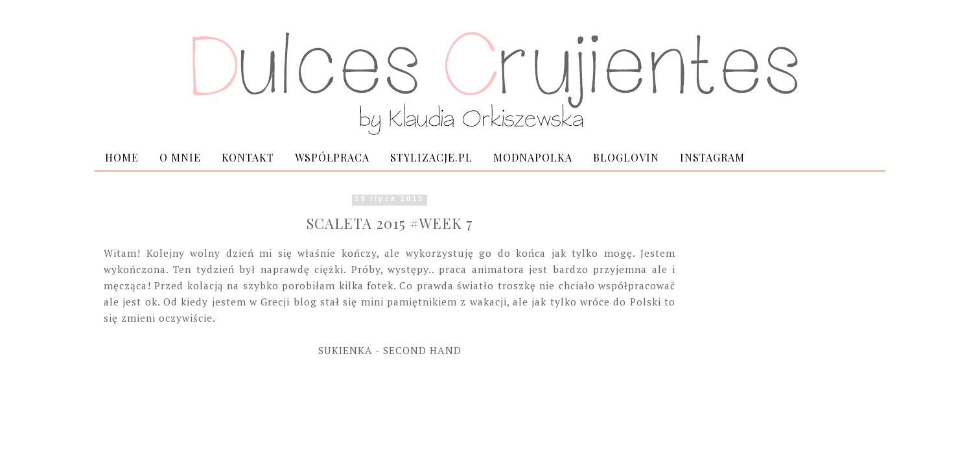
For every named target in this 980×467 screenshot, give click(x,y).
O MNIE (180, 157)
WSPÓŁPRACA (332, 157)
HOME (122, 157)
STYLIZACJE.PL (431, 157)
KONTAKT (248, 157)
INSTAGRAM (712, 157)
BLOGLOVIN (626, 157)
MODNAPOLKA (533, 157)
